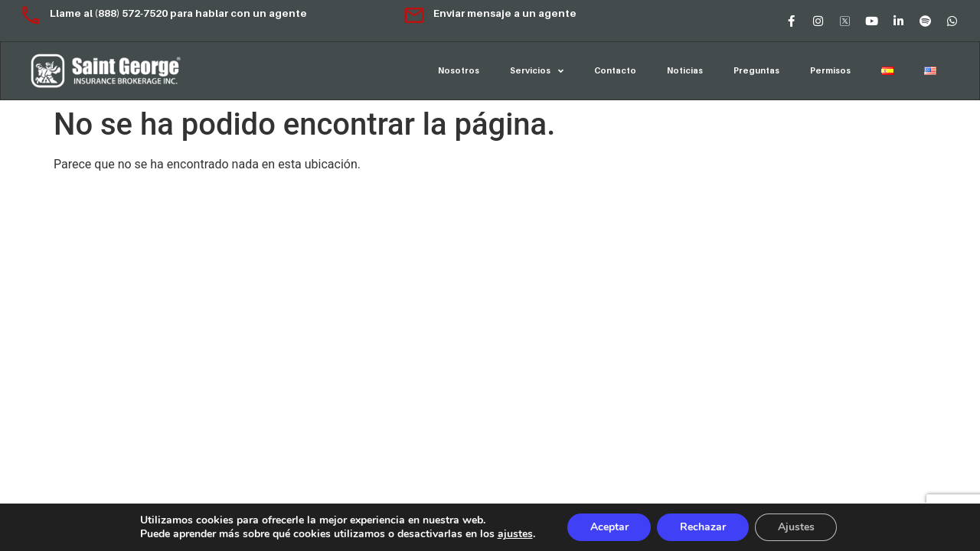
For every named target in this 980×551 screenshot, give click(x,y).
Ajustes (796, 527)
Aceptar (609, 527)
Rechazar (703, 527)
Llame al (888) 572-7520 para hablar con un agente (163, 13)
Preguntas (756, 70)
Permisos (830, 70)
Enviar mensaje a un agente (490, 13)
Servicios (537, 71)
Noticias (685, 70)
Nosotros (459, 70)
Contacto (615, 70)
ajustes (514, 534)
